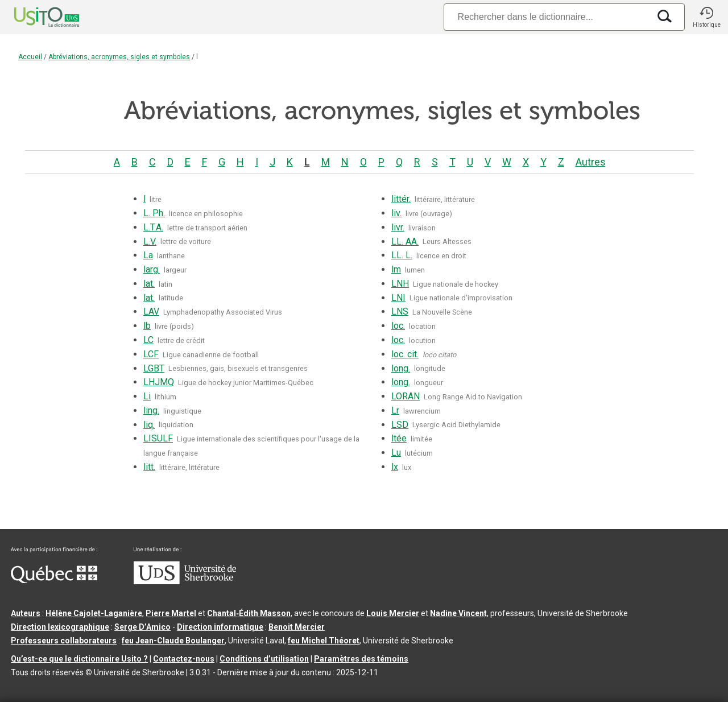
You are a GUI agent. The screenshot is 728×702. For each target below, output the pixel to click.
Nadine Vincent (458, 613)
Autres (591, 162)
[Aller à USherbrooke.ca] (185, 581)
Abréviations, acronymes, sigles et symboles (119, 57)
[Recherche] (547, 17)
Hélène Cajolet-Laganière (94, 613)
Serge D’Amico (142, 627)
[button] (706, 17)
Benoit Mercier (297, 627)
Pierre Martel (171, 613)
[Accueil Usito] (34, 17)
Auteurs (26, 613)
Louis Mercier (393, 613)
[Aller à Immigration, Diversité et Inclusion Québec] (54, 580)
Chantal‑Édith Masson (249, 613)
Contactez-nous (184, 659)
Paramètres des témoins (361, 659)
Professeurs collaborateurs (64, 641)
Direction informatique (220, 627)
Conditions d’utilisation (264, 659)
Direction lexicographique (60, 627)
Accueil (30, 57)
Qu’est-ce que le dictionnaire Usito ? (79, 659)
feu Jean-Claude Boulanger (173, 641)
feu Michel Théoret (324, 641)
